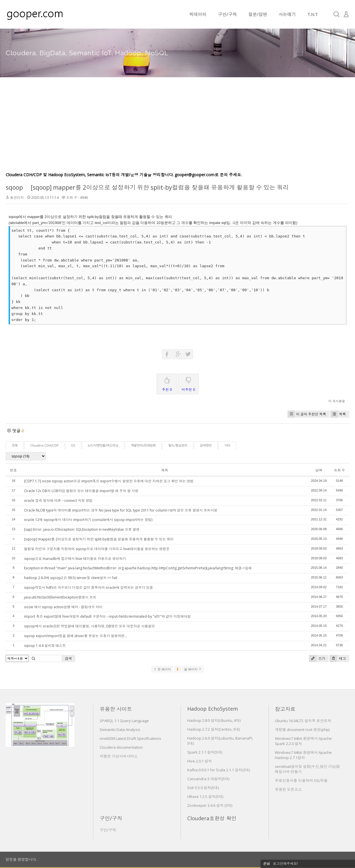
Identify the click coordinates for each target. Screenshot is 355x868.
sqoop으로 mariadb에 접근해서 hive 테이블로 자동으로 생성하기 (75, 559)
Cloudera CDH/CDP (44, 446)
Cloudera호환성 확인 (212, 818)
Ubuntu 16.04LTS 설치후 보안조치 (303, 721)
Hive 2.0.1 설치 (200, 761)
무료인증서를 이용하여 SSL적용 (301, 780)
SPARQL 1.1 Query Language (124, 721)
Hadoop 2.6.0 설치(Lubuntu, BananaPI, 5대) (220, 741)
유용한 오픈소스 (288, 789)
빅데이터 (198, 14)
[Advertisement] (178, 129)
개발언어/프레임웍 (143, 446)
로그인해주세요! (285, 864)
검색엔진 (206, 446)
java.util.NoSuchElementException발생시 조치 (60, 597)
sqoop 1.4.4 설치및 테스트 (45, 646)
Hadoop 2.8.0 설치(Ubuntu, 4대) (214, 720)
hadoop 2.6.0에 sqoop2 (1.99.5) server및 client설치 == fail (71, 578)
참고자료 (285, 709)
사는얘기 (287, 14)
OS (73, 446)
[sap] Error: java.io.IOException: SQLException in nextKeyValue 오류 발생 (82, 529)
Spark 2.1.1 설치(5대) (205, 752)
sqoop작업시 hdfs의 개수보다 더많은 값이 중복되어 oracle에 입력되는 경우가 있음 (88, 587)
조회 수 (339, 470)
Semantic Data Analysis (120, 730)
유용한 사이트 (116, 709)
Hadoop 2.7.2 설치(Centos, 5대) (214, 729)
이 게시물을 (337, 401)
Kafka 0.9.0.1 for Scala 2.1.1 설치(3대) (219, 770)
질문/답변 (258, 14)
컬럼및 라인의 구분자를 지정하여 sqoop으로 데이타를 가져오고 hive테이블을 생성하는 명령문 (97, 549)
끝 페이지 (193, 669)
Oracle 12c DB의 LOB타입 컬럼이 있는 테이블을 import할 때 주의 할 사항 (81, 491)
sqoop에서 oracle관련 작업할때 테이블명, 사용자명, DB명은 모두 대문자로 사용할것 (89, 626)
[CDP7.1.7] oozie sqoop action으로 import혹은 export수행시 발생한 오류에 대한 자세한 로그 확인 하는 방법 (109, 481)
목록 (338, 414)
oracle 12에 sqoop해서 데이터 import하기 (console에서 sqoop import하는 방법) (88, 520)
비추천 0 (188, 383)
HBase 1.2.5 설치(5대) (205, 796)
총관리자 (17, 198)
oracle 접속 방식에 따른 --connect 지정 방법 (58, 501)
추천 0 (167, 383)
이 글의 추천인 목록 (307, 414)
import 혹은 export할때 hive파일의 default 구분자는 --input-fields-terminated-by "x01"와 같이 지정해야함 (107, 616)
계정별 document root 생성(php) (302, 730)
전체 (15, 446)
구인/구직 (227, 14)
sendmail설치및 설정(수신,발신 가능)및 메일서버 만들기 (307, 769)
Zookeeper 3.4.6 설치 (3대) (210, 805)
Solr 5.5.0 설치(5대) (203, 788)
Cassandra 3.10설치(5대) (208, 779)
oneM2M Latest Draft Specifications (130, 738)
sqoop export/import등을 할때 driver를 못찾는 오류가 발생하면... (76, 636)
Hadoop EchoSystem (213, 709)
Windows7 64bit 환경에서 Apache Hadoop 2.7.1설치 (303, 755)
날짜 (319, 470)
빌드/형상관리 (178, 446)
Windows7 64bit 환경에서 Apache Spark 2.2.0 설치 (303, 741)
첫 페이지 (162, 669)
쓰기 (317, 658)
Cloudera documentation (121, 747)
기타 (227, 446)
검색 (68, 658)
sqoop (14, 187)
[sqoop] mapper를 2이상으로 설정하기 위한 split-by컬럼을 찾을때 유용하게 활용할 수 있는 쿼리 (160, 187)
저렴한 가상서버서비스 (119, 756)
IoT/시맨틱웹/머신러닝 (103, 446)
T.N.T (312, 14)
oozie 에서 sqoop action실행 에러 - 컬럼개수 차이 (63, 607)
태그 (338, 658)
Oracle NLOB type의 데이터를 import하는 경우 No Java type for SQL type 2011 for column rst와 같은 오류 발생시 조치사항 (121, 510)
